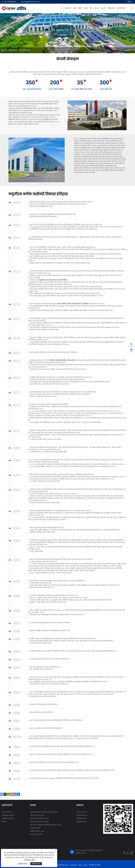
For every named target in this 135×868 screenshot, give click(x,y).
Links (67, 865)
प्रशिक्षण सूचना (81, 822)
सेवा (91, 8)
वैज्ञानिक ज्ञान (81, 819)
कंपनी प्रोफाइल (25, 50)
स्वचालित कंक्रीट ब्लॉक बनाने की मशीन (44, 812)
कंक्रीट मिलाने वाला (37, 831)
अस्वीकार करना (23, 864)
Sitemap (74, 865)
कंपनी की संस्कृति (8, 815)
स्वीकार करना (36, 864)
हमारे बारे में (68, 8)
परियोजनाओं (111, 8)
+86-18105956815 (10, 2)
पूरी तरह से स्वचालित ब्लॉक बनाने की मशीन (45, 825)
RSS (80, 865)
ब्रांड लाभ (97, 8)
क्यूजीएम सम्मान (8, 819)
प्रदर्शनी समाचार (82, 815)
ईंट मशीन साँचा (35, 828)
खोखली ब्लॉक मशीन (37, 815)
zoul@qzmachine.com (32, 2)
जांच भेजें (103, 8)
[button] (96, 128)
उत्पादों (75, 8)
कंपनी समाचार (82, 812)
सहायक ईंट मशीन (36, 835)
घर (62, 8)
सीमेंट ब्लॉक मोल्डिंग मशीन (39, 819)
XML (85, 865)
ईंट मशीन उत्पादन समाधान (39, 822)
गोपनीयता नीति (94, 865)
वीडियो (80, 8)
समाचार (86, 8)
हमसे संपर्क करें (121, 8)
